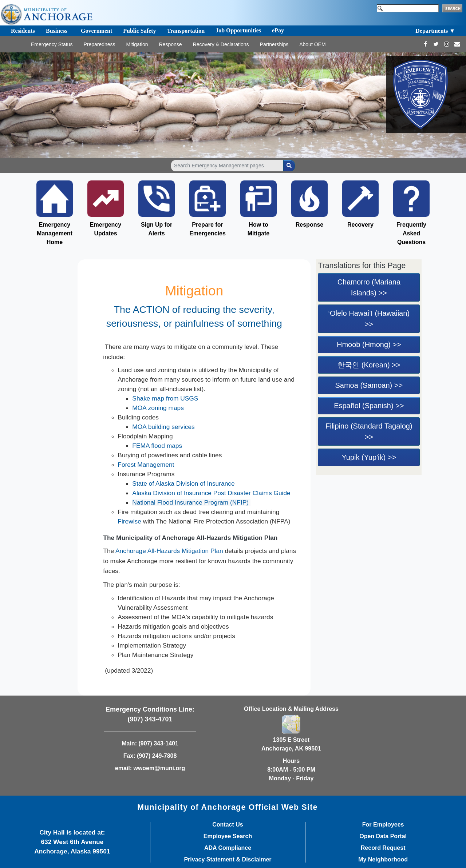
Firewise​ (129, 521)
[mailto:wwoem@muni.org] (457, 44)
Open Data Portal (383, 836)
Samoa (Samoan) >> (369, 385)
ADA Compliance (228, 848)
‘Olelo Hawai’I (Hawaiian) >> (369, 319)
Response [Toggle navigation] (170, 44)
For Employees (383, 825)
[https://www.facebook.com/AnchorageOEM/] (425, 44)
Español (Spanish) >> (369, 406)
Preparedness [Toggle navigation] (99, 44)
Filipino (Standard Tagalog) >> (369, 431)
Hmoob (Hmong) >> (369, 345)
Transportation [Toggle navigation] (186, 31)
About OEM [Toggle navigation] (312, 44)
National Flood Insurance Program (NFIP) (191, 502)
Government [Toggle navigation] (96, 31)
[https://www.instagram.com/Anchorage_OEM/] (447, 44)
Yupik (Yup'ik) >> (369, 457)
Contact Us (228, 825)
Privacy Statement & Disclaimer (228, 860)
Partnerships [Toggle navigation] (274, 44)
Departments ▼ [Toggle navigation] (435, 31)
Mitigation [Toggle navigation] (137, 44)
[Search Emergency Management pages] (227, 166)
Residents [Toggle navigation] (23, 31)
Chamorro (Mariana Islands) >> (369, 287)
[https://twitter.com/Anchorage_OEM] (436, 44)
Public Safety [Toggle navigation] (139, 31)
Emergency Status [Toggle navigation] (52, 44)
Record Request (383, 848)
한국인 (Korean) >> (369, 365)
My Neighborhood (383, 860)
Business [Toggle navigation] (57, 31)
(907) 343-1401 (158, 743)
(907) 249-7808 (157, 756)
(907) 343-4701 (150, 719)
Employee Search (228, 836)
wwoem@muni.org (159, 768)
